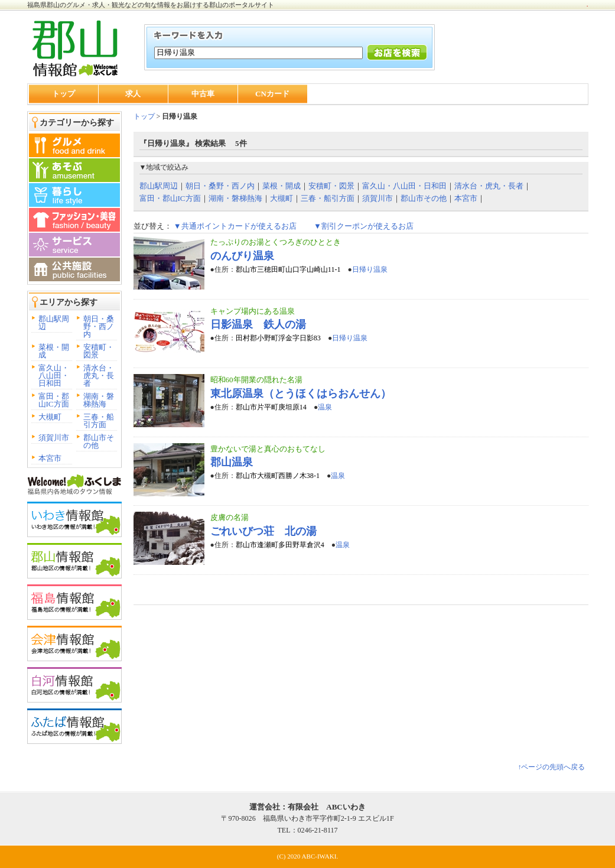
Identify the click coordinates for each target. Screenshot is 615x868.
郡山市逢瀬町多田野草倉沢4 (280, 545)
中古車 (203, 94)
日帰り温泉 (370, 269)
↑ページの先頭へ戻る (551, 767)
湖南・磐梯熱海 (99, 400)
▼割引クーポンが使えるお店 (364, 226)
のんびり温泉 (242, 256)
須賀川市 (54, 438)
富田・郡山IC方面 (54, 400)
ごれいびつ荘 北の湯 (263, 531)
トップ (64, 94)
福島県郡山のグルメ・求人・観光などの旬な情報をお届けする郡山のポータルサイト (151, 5)
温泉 (325, 407)
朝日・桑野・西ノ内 (99, 326)
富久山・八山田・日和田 (54, 376)
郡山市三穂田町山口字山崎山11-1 (288, 269)
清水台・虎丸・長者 (99, 376)
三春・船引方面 (99, 421)
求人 (133, 94)
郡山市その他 (99, 441)
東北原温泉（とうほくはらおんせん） (301, 394)
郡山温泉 (232, 462)
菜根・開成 (54, 351)
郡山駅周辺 (54, 323)
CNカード (272, 94)
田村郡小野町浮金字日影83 (278, 338)
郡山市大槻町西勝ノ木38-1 (278, 476)
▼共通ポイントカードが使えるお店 (235, 226)
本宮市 (50, 458)
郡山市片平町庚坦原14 (271, 407)
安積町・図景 (99, 351)
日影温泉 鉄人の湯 (258, 324)
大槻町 (50, 417)
